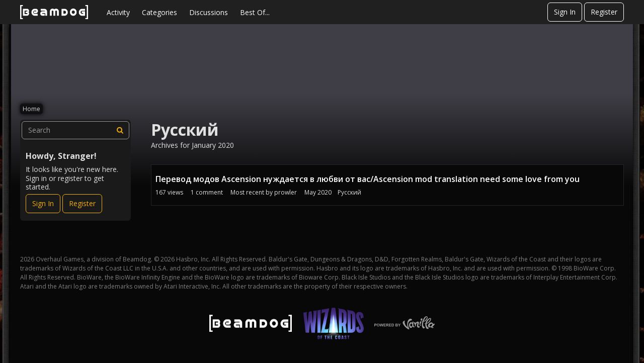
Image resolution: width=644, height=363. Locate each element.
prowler (286, 192)
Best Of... (255, 12)
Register (604, 12)
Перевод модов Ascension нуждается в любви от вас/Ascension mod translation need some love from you (368, 179)
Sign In (565, 12)
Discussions (209, 12)
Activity (118, 12)
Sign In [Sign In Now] (43, 203)
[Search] (120, 130)
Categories (159, 12)
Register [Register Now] (82, 203)
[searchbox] (75, 130)
